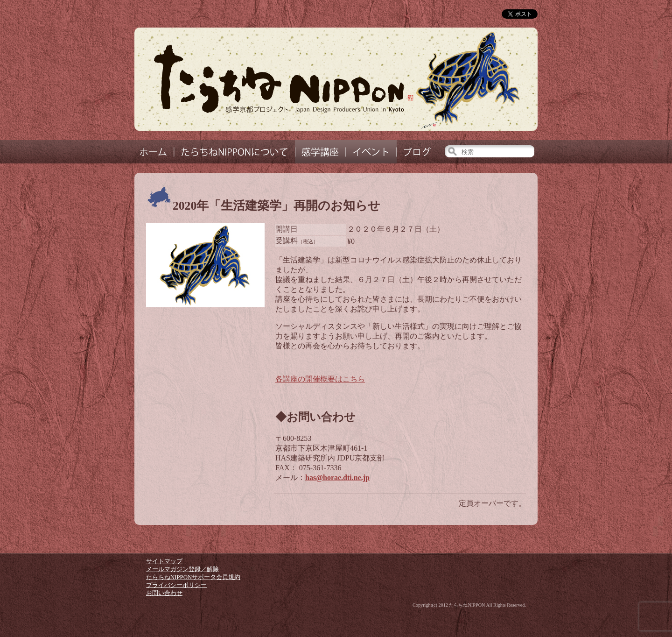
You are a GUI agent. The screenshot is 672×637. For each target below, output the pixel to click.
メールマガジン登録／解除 (182, 569)
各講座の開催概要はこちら (320, 379)
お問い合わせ (164, 593)
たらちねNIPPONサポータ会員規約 (193, 577)
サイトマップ (164, 561)
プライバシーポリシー (176, 585)
